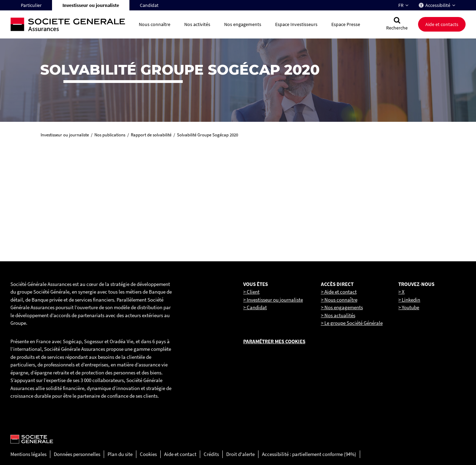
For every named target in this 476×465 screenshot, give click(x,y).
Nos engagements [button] (243, 24)
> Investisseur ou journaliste (273, 300)
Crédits (211, 454)
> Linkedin (409, 300)
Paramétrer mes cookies (274, 341)
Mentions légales (28, 454)
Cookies (148, 454)
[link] (86, 193)
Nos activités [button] (197, 24)
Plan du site (120, 454)
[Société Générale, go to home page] (71, 24)
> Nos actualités (338, 315)
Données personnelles (77, 454)
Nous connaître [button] (155, 24)
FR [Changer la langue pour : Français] (401, 5)
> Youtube (409, 307)
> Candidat (255, 307)
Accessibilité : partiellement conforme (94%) (309, 454)
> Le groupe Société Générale (352, 323)
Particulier (31, 5)
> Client (251, 292)
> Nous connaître (339, 300)
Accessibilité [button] (438, 5)
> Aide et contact (339, 292)
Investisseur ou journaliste (91, 5)
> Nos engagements (342, 307)
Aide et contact (180, 454)
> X (401, 292)
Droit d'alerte (240, 454)
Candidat (149, 5)
